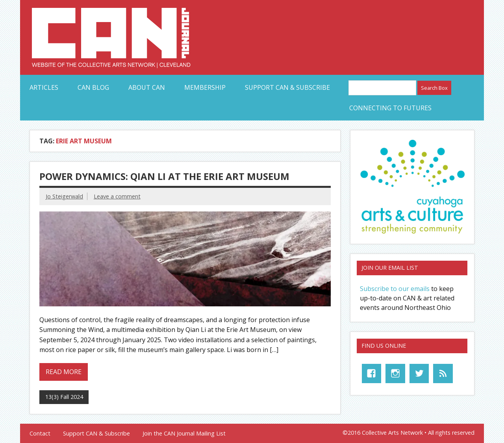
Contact (40, 434)
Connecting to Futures (390, 108)
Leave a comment (117, 196)
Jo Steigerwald (64, 196)
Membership (205, 87)
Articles (44, 87)
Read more (64, 372)
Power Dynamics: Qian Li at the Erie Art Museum (164, 176)
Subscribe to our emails (395, 289)
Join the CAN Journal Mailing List (184, 434)
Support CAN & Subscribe (287, 87)
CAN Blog (93, 87)
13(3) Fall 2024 (64, 397)
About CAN (147, 87)
